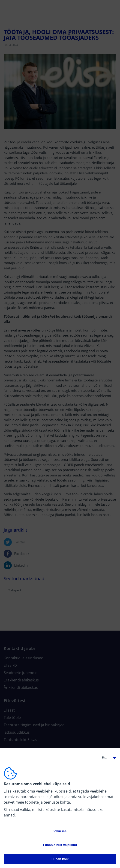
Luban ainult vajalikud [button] (60, 845)
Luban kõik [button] (60, 859)
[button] (107, 758)
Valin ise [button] (60, 831)
